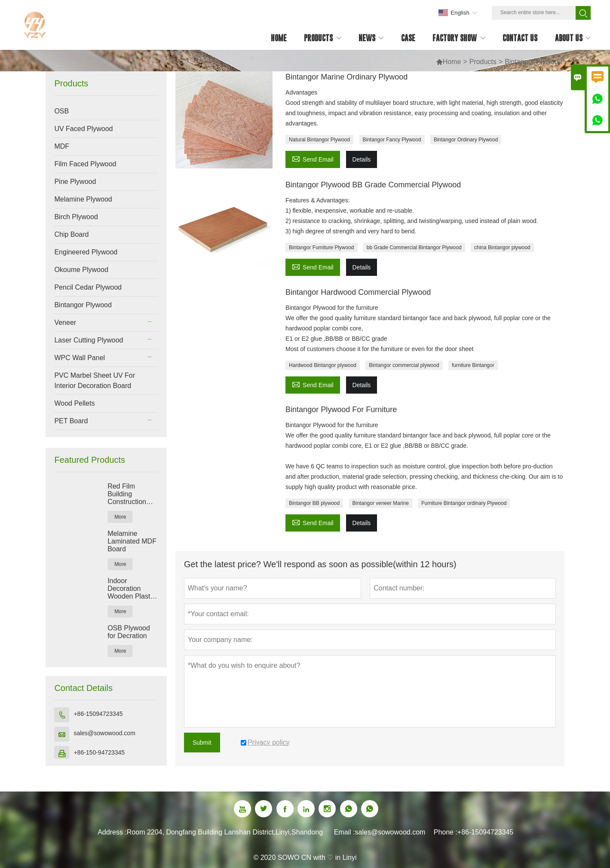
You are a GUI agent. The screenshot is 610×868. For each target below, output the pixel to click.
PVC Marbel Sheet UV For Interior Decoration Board (95, 381)
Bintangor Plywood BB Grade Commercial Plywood (373, 185)
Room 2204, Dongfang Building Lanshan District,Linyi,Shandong (225, 832)
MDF (62, 146)
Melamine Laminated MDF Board (132, 541)
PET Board (71, 421)
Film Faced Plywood (85, 164)
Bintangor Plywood (83, 305)
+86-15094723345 (98, 714)
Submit (202, 743)
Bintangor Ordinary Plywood (466, 140)
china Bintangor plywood (502, 248)
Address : (112, 832)
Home (449, 62)
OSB (61, 111)
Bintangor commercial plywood (404, 365)
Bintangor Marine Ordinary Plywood (346, 77)
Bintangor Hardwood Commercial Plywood (358, 292)
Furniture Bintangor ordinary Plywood (464, 503)
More (120, 517)
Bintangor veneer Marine (381, 503)
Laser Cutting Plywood (89, 340)
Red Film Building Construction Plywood (127, 494)
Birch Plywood (76, 217)
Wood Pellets (74, 403)
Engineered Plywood (86, 252)
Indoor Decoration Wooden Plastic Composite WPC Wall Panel (133, 589)
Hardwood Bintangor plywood (323, 365)
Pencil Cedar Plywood (88, 287)
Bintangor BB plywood (314, 503)
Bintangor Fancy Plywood (392, 140)
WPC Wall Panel (80, 358)
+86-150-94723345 (99, 752)
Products (483, 62)
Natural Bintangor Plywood (319, 140)
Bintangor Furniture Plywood (321, 248)
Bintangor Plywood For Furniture (341, 410)
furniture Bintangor (473, 365)
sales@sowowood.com (104, 733)
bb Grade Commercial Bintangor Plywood (414, 248)
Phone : (446, 832)
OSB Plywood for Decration (129, 632)
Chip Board (71, 234)
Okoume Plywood (81, 270)
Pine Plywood (75, 182)
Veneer (65, 322)
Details (362, 159)
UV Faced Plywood (83, 129)
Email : (345, 832)
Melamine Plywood (83, 199)
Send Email (313, 158)
